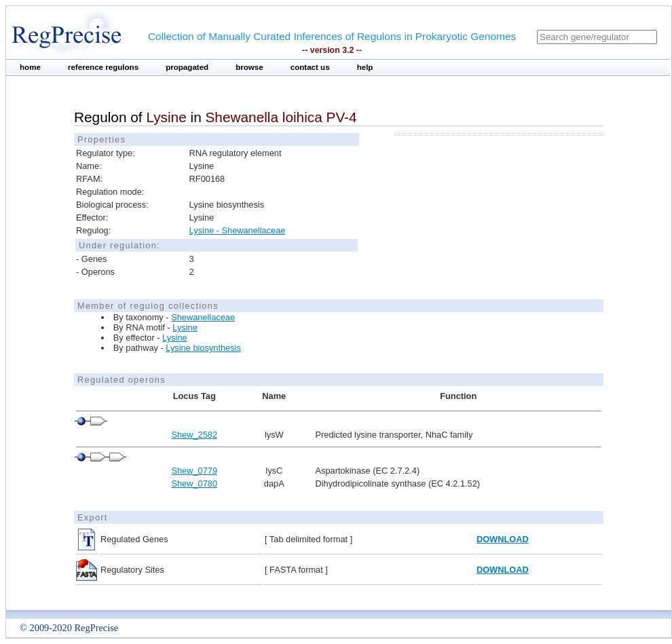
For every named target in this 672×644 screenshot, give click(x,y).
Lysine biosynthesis (203, 348)
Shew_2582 (194, 435)
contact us (310, 67)
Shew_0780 (194, 484)
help (365, 67)
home (30, 67)
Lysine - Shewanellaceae (238, 230)
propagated (187, 67)
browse (249, 67)
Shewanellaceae (203, 317)
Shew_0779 (194, 471)
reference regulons (103, 67)
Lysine (185, 327)
